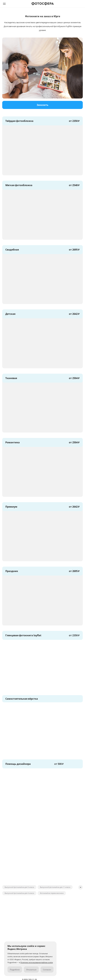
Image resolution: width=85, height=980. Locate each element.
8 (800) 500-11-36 (81, 4)
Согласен (47, 970)
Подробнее (15, 970)
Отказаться (31, 970)
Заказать (42, 105)
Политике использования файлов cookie (37, 962)
